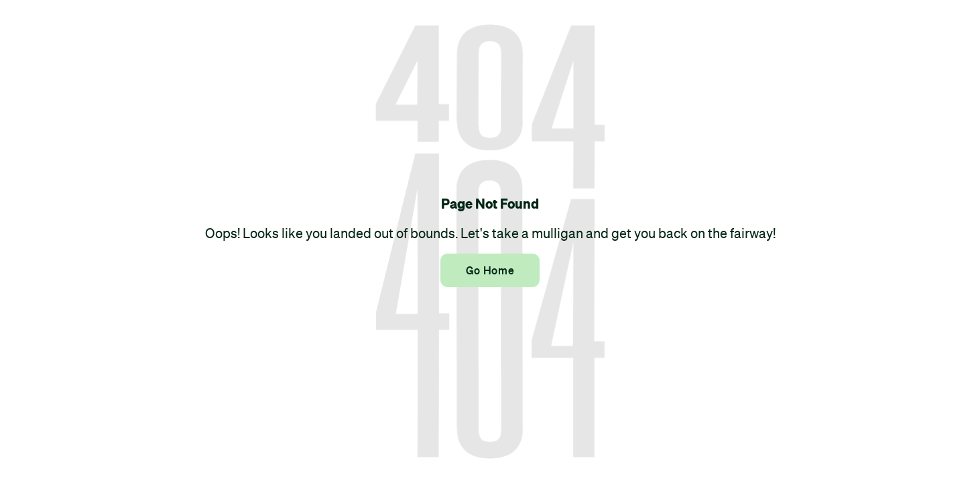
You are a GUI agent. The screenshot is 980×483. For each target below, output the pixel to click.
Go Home (490, 270)
